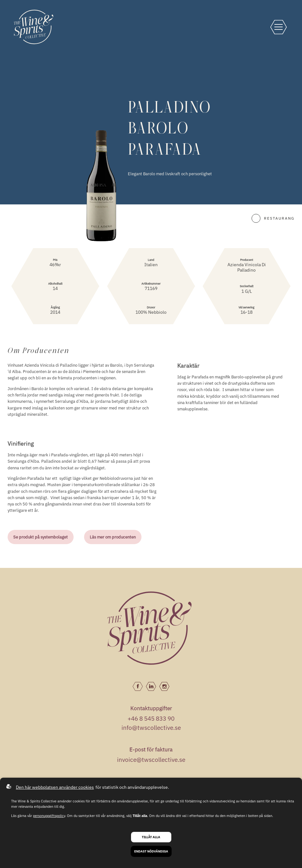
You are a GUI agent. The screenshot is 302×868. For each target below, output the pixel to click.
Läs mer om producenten (113, 537)
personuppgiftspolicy (49, 816)
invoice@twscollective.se (151, 760)
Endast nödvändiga (151, 851)
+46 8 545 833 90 (151, 718)
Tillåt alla (151, 837)
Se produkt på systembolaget (41, 537)
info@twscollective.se (151, 728)
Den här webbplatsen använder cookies (55, 787)
